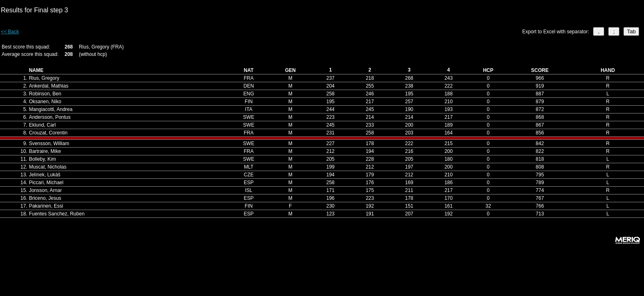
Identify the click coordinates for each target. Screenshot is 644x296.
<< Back (10, 32)
